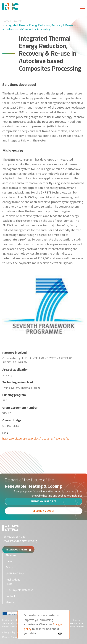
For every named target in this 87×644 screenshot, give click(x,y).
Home (6, 21)
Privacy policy (9, 632)
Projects (17, 21)
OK (60, 633)
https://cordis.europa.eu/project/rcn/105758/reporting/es (36, 438)
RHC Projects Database (19, 590)
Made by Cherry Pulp (12, 637)
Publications (13, 580)
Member (11, 602)
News (9, 561)
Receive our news (18, 550)
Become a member (44, 512)
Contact (10, 596)
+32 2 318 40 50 (16, 537)
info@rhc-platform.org (24, 541)
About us (11, 555)
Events (10, 567)
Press (9, 584)
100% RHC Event (16, 573)
